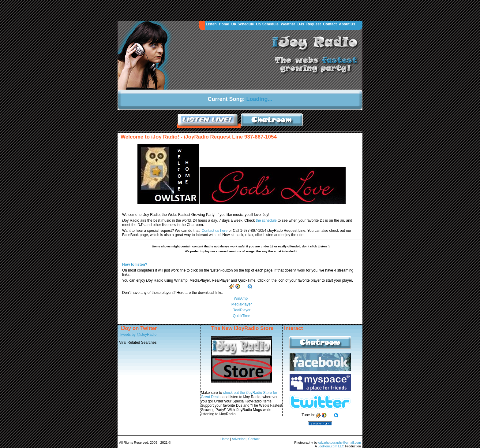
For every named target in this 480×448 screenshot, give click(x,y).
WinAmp (241, 298)
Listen (211, 24)
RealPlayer (242, 310)
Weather (288, 24)
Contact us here (215, 231)
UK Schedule (242, 24)
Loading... (259, 99)
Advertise (239, 439)
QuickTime (242, 316)
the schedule (267, 220)
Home (224, 24)
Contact (330, 24)
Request (314, 24)
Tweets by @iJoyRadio (138, 335)
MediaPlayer (242, 304)
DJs (301, 24)
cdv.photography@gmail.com (340, 442)
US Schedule (267, 24)
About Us (347, 24)
